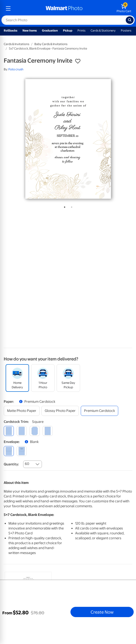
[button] (78, 61)
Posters (126, 31)
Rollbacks (11, 31)
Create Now (102, 612)
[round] (22, 431)
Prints (81, 31)
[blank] (9, 451)
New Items (30, 31)
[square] (9, 431)
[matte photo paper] (22, 411)
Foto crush (16, 69)
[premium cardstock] (99, 411)
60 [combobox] (27, 464)
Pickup (68, 31)
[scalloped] (48, 431)
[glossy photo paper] (60, 411)
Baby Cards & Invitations (51, 44)
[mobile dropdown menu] (8, 8)
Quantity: (11, 464)
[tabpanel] (68, 139)
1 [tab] (64, 206)
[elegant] (35, 431)
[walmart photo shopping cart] (124, 8)
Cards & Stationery (103, 31)
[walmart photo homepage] (64, 8)
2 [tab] (71, 206)
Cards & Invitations (17, 44)
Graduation (50, 31)
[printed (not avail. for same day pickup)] (22, 451)
